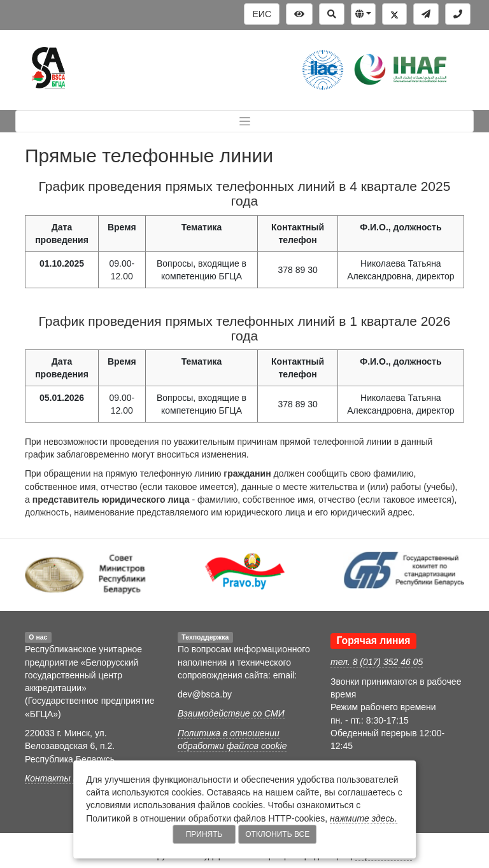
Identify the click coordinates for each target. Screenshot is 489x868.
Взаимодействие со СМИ (231, 713)
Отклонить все (277, 834)
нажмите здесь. (364, 818)
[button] (363, 14)
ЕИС (262, 14)
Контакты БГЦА (60, 778)
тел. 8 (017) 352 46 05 (377, 662)
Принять (204, 834)
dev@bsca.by (205, 694)
